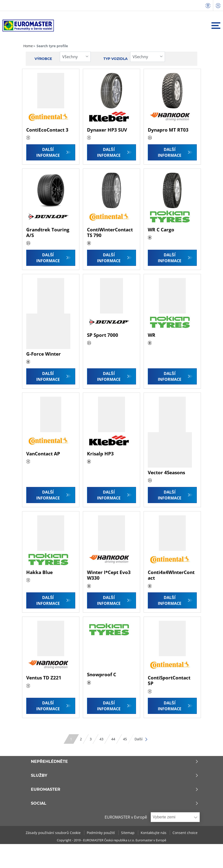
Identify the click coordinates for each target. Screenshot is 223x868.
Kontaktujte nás (154, 833)
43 (101, 739)
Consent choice (185, 833)
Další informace (48, 152)
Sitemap (128, 833)
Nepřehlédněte (115, 762)
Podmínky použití (101, 833)
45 (125, 739)
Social (115, 803)
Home (28, 46)
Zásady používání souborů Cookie (54, 833)
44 (113, 739)
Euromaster (115, 789)
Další (141, 739)
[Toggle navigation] (216, 26)
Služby (115, 776)
